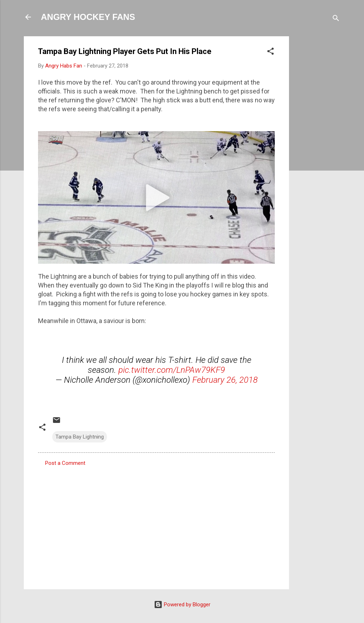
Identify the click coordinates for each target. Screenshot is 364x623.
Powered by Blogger (182, 605)
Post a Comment (65, 463)
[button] (271, 52)
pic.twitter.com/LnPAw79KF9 (172, 370)
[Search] (336, 19)
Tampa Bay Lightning (80, 437)
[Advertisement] (317, 143)
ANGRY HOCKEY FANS (88, 17)
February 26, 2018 (225, 380)
